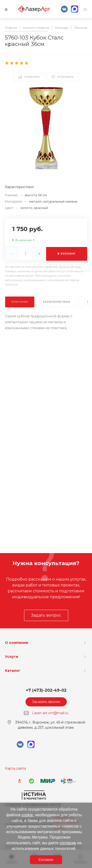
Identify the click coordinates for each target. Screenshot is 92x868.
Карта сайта (15, 768)
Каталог (13, 671)
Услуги (12, 657)
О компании (17, 643)
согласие (68, 843)
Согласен (46, 860)
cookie (27, 815)
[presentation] (88, 302)
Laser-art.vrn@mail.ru (50, 713)
